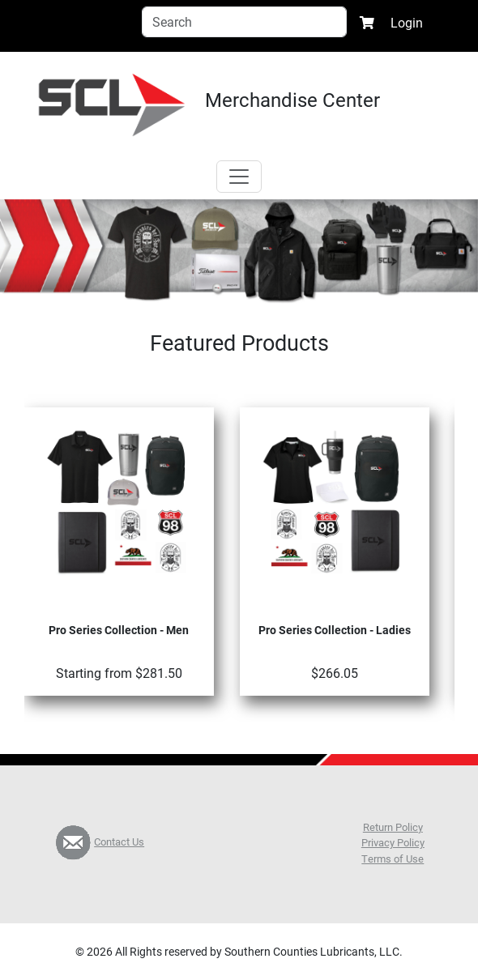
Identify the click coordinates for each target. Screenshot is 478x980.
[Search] (244, 22)
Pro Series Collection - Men (119, 630)
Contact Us (119, 842)
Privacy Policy (393, 842)
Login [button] (407, 22)
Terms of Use (393, 859)
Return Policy (393, 827)
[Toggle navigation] (239, 177)
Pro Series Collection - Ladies (335, 630)
